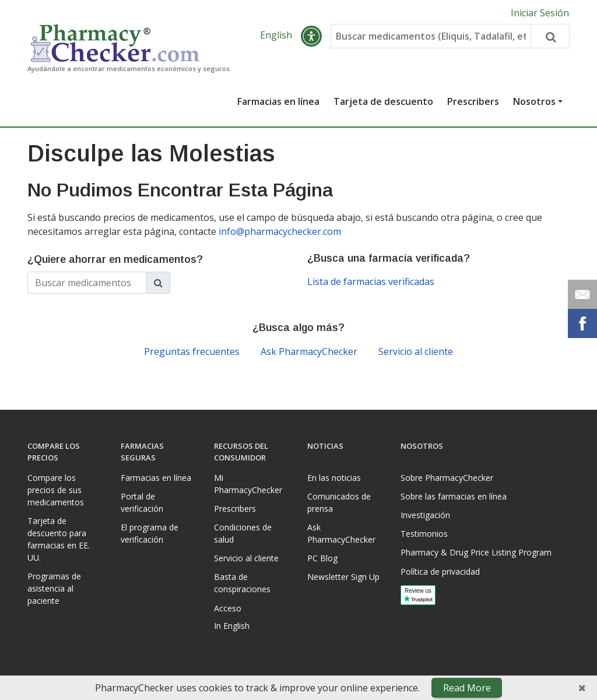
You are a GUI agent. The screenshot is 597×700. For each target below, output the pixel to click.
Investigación (425, 515)
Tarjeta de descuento (383, 101)
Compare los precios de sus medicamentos (56, 490)
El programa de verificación (150, 533)
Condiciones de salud (243, 533)
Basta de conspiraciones (242, 583)
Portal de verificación (142, 502)
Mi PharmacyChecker (248, 484)
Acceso (228, 608)
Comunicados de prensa (339, 502)
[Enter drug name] (431, 36)
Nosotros (534, 101)
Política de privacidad (440, 571)
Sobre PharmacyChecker (447, 478)
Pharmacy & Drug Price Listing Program (476, 552)
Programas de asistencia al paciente (54, 588)
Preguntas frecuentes (192, 351)
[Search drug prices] (550, 36)
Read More (467, 688)
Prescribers (473, 101)
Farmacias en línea (278, 101)
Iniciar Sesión (540, 13)
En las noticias (334, 478)
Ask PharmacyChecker (309, 351)
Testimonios (424, 534)
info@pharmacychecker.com (280, 231)
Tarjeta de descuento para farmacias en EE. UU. (59, 539)
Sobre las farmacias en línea (454, 496)
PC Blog (322, 558)
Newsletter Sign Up (343, 577)
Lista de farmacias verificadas (371, 282)
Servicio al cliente (416, 351)
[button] (311, 36)
